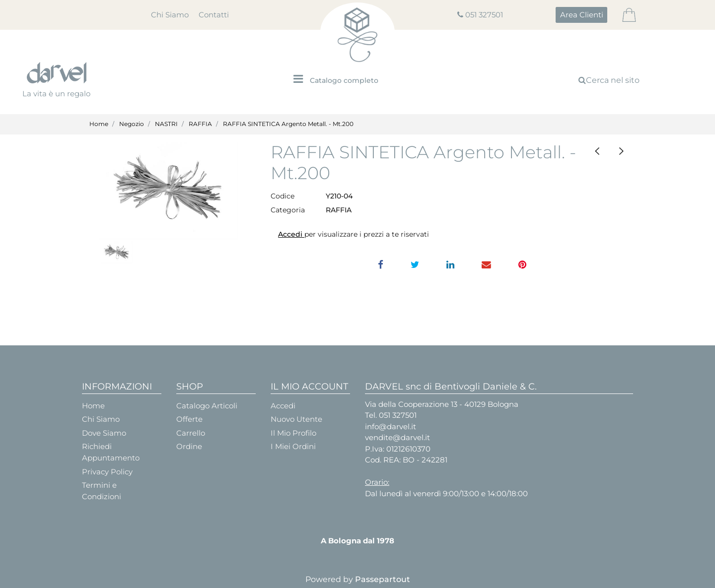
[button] (169, 191)
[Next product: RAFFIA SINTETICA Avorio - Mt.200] (621, 151)
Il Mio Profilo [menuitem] (293, 433)
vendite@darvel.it (397, 437)
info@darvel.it (391, 426)
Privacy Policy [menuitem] (107, 472)
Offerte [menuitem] (189, 419)
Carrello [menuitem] (191, 433)
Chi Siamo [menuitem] (170, 15)
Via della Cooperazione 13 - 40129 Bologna (442, 404)
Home (99, 124)
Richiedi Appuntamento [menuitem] (111, 452)
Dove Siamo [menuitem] (104, 433)
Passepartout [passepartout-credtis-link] (383, 579)
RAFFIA (200, 124)
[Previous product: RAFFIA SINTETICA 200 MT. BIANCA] (597, 151)
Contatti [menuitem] (214, 15)
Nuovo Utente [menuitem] (296, 419)
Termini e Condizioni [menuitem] (102, 491)
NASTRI (166, 124)
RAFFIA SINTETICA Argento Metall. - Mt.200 (288, 124)
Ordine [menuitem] (189, 446)
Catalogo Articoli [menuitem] (207, 406)
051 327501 (484, 15)
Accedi (291, 234)
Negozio (132, 124)
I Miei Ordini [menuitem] (293, 446)
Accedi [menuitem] (283, 406)
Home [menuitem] (93, 406)
